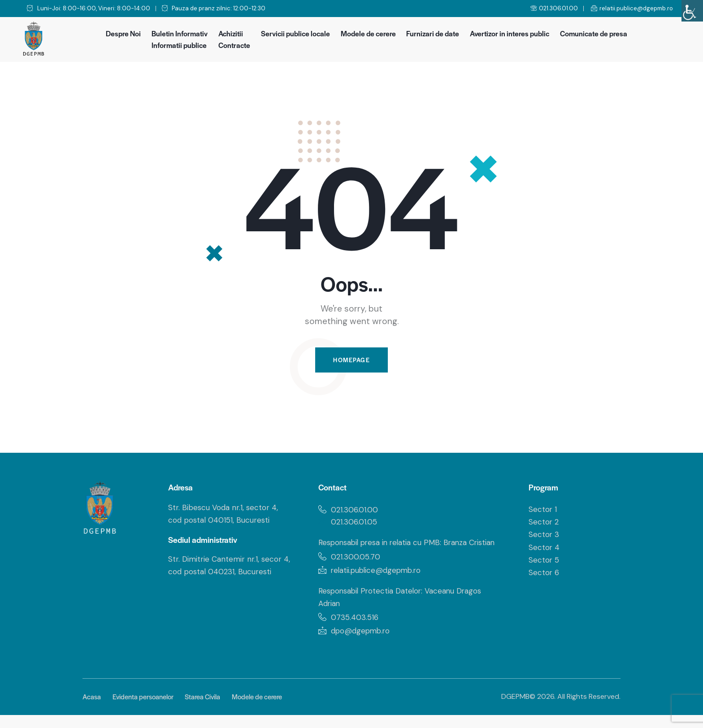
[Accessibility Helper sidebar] (692, 11)
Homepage (351, 360)
